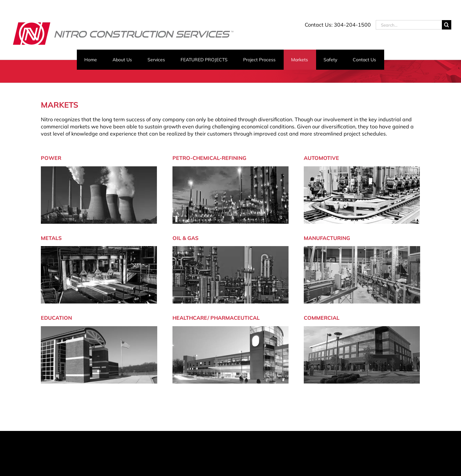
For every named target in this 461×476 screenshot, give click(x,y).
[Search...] (409, 25)
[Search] (447, 25)
